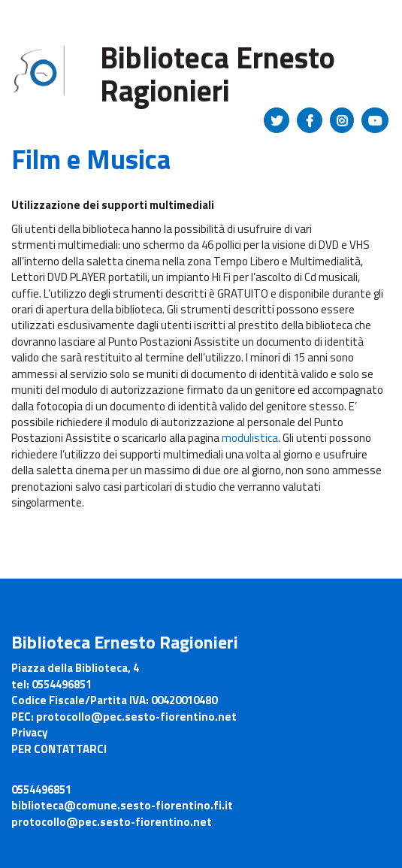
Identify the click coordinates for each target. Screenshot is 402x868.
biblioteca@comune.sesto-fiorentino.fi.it (122, 805)
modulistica (250, 438)
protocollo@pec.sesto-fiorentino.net (112, 822)
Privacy (30, 732)
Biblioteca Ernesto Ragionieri (218, 74)
